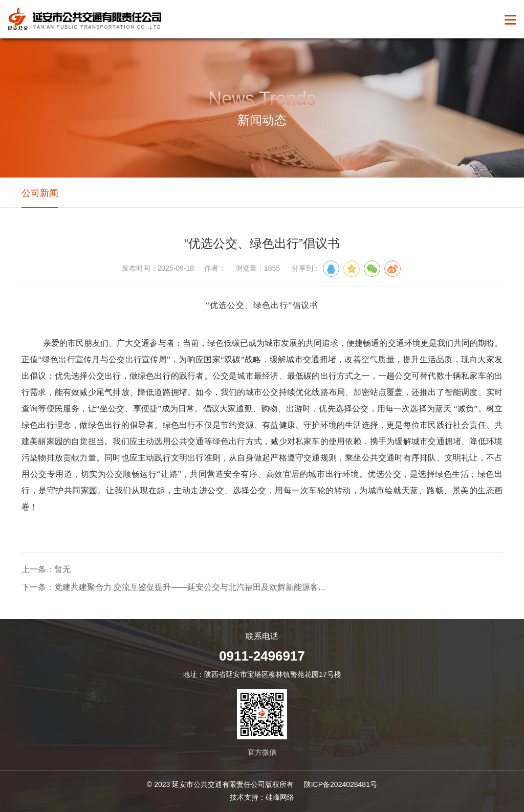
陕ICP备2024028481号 (341, 784)
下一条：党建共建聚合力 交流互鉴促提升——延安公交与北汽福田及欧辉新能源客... (173, 587)
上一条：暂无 (46, 569)
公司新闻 (40, 193)
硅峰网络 (280, 797)
